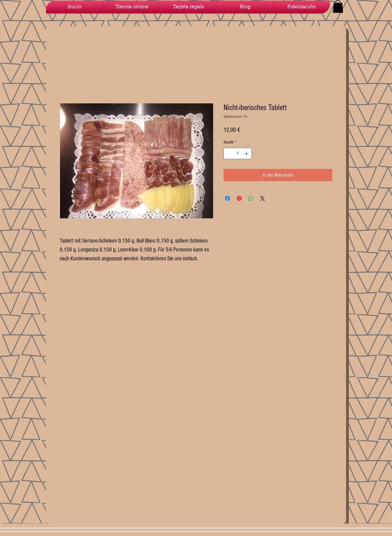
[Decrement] (228, 153)
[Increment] (247, 153)
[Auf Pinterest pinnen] (239, 198)
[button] (338, 6)
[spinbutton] (238, 153)
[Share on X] (262, 198)
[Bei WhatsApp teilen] (251, 198)
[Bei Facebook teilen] (228, 198)
